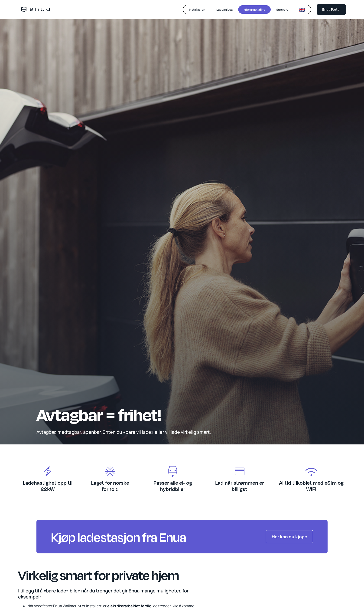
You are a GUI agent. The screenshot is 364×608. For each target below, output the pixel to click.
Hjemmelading (254, 9)
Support (282, 9)
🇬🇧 (302, 10)
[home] (36, 9)
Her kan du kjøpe (289, 536)
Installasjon (197, 9)
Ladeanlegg (224, 9)
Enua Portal (331, 9)
